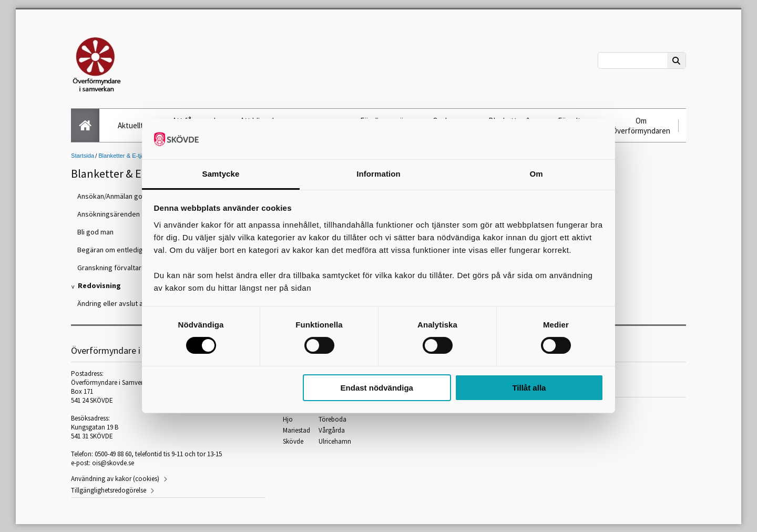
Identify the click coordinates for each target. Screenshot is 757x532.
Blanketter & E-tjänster (128, 156)
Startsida (83, 156)
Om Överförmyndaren (641, 126)
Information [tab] (378, 174)
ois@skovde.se (113, 463)
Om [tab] (536, 174)
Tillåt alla (529, 388)
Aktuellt (131, 125)
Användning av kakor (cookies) (115, 479)
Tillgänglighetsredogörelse (109, 490)
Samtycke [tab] (221, 174)
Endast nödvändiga (377, 388)
